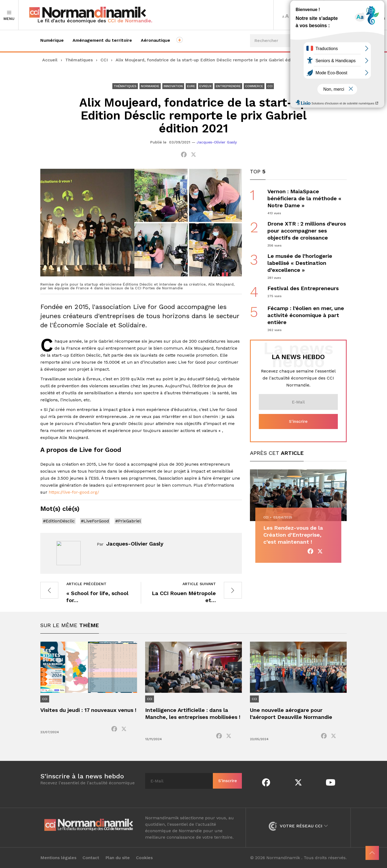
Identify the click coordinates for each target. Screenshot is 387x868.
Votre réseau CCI (298, 826)
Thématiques (79, 60)
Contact (91, 858)
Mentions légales (58, 858)
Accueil (50, 60)
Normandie (150, 86)
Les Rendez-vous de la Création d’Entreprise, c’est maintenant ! (293, 535)
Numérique (52, 40)
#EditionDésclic (59, 521)
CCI (104, 60)
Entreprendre (228, 86)
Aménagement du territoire (102, 40)
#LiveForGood (95, 521)
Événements (327, 75)
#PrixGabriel (128, 521)
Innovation (173, 86)
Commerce (254, 86)
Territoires (343, 15)
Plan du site (118, 858)
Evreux (205, 86)
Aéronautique (155, 40)
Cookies (144, 858)
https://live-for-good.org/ (74, 492)
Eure (191, 86)
